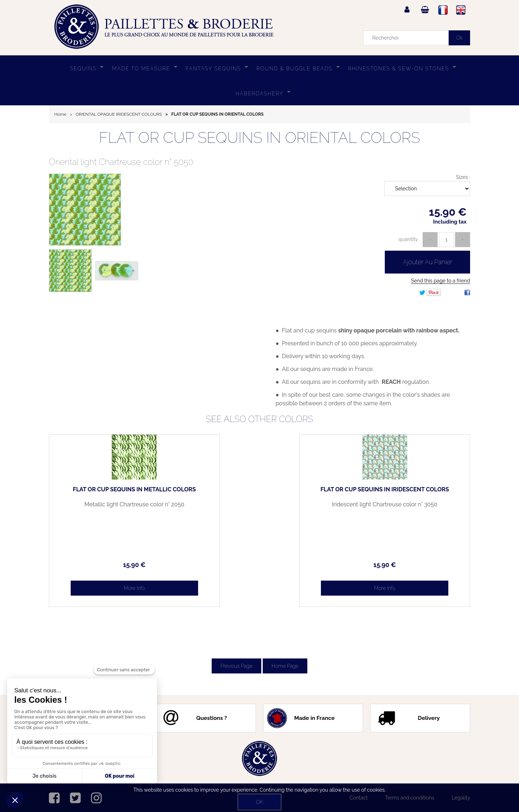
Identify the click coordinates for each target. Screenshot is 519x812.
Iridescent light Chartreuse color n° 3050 (420, 507)
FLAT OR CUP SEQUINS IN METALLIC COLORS (99, 492)
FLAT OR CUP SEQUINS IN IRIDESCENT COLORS (420, 492)
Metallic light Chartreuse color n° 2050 (99, 507)
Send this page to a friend (441, 281)
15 (99, 565)
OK (259, 802)
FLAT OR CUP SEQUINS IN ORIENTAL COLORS (259, 138)
